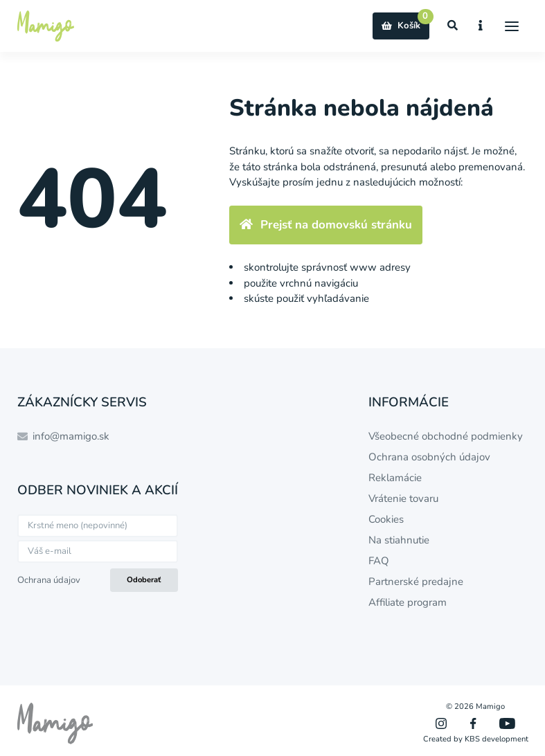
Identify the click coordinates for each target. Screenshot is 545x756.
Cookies (386, 519)
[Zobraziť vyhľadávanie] (453, 26)
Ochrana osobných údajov (429, 457)
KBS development (497, 739)
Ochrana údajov (49, 580)
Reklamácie (395, 478)
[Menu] (512, 26)
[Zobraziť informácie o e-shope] (481, 26)
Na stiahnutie (399, 540)
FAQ (379, 561)
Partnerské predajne (416, 582)
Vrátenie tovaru (403, 498)
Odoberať (144, 580)
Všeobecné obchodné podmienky (446, 436)
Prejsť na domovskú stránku (326, 225)
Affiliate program (408, 602)
